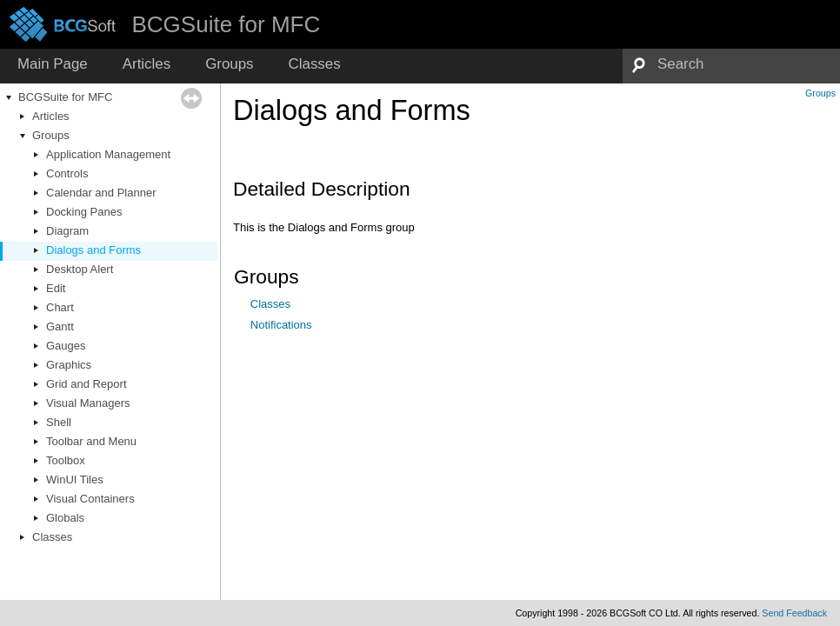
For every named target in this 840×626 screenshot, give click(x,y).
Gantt (60, 326)
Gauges (66, 346)
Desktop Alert (80, 269)
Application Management (108, 154)
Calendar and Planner (101, 193)
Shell (59, 422)
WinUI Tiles (75, 479)
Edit (56, 288)
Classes (52, 537)
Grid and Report (87, 384)
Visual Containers (90, 499)
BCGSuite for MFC (65, 97)
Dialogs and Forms (93, 250)
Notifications (281, 325)
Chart (60, 307)
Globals (65, 518)
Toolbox (66, 460)
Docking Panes (84, 212)
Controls (67, 173)
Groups (51, 135)
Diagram (67, 231)
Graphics (69, 365)
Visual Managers (88, 403)
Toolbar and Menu (91, 441)
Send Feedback (794, 613)
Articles (51, 116)
